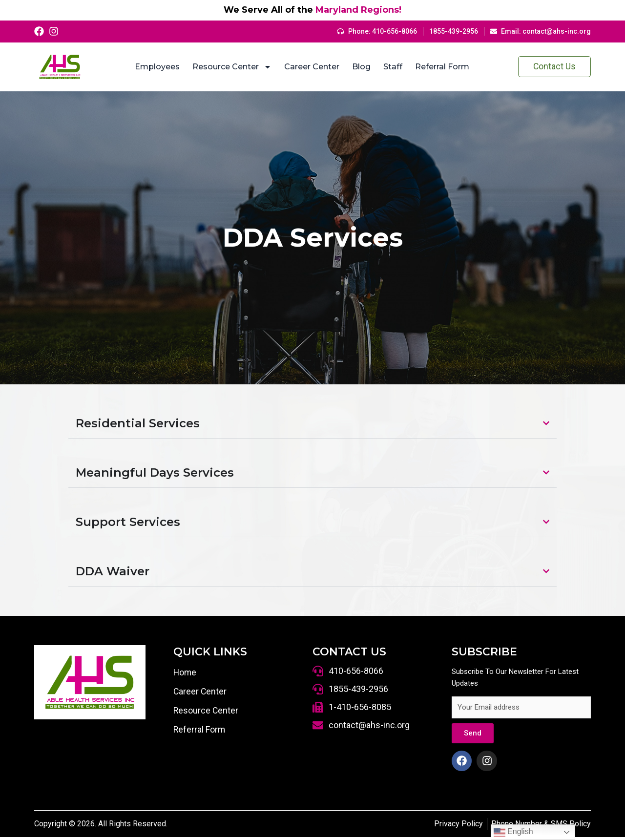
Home (185, 673)
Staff (390, 67)
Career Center (309, 67)
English (513, 832)
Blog (359, 67)
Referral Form (440, 67)
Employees (155, 67)
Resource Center (229, 67)
